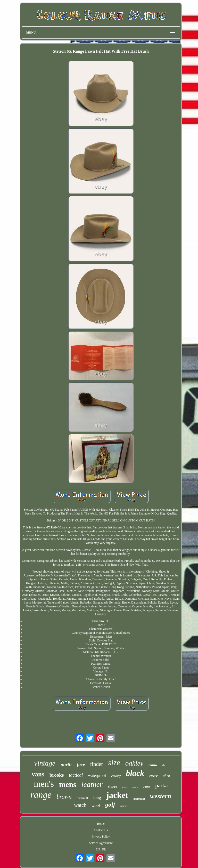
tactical (76, 775)
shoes (112, 786)
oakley (134, 763)
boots (124, 806)
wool (96, 805)
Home (101, 824)
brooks (57, 775)
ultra (166, 776)
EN (98, 849)
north (66, 764)
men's (44, 784)
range (41, 795)
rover (154, 776)
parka (162, 785)
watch (80, 805)
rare (147, 786)
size (114, 763)
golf (110, 805)
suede (135, 787)
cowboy (116, 776)
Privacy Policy (101, 837)
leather (92, 784)
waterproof (97, 775)
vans (38, 774)
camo (153, 765)
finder (96, 764)
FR (104, 849)
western (161, 796)
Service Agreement (101, 843)
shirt (165, 765)
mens (68, 784)
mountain (139, 799)
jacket (117, 795)
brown (64, 797)
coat (125, 787)
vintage (45, 763)
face (81, 765)
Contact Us (101, 830)
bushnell (82, 798)
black (135, 773)
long (97, 797)
